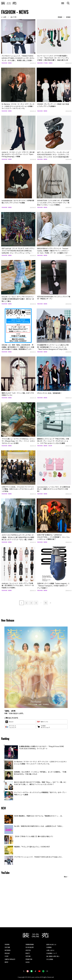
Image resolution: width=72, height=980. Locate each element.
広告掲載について (52, 952)
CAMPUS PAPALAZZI (10, 958)
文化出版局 (50, 958)
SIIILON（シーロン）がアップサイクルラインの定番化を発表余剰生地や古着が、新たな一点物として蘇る (18, 298)
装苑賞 (28, 960)
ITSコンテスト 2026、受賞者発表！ (49, 392)
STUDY (7, 955)
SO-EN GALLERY (30, 946)
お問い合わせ (50, 949)
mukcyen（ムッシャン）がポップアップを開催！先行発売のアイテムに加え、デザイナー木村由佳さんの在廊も (18, 584)
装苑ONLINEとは (51, 943)
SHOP (50, 445)
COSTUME (7, 946)
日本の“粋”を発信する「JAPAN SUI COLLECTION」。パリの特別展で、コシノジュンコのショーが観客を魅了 (53, 536)
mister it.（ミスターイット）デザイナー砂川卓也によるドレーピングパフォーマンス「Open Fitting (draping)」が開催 (18, 154)
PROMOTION (29, 958)
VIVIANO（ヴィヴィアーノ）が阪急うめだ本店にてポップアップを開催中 (53, 105)
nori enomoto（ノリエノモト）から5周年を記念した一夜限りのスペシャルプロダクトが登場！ (54, 488)
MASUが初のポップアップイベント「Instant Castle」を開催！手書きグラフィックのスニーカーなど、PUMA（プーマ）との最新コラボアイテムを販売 (53, 251)
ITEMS (46, 63)
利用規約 (49, 946)
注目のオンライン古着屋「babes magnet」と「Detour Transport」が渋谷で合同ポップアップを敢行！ (54, 584)
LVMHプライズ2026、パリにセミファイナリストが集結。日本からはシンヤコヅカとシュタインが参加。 (18, 488)
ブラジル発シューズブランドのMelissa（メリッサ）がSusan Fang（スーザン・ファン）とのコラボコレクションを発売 (18, 440)
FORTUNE (28, 955)
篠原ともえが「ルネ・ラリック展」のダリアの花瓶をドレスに (18, 393)
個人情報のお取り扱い (53, 955)
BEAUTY (28, 952)
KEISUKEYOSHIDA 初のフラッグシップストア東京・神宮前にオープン (54, 297)
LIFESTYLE (28, 949)
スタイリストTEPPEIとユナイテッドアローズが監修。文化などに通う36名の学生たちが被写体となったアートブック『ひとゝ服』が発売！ (18, 536)
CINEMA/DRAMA (30, 943)
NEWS (10, 63)
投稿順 (68, 17)
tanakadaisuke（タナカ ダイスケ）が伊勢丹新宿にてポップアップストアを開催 (18, 201)
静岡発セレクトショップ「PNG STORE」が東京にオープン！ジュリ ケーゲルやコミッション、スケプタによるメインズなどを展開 (53, 440)
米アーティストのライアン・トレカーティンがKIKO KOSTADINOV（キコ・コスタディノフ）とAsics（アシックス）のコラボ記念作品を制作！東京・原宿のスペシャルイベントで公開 (53, 155)
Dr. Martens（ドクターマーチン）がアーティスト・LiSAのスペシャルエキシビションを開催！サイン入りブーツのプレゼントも (18, 106)
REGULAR (7, 952)
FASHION (4, 63)
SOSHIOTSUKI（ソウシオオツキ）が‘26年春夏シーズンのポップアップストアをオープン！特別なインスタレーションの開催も (53, 202)
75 (46, 601)
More (65, 875)
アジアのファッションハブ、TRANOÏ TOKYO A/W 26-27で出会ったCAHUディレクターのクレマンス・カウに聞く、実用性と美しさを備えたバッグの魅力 (18, 59)
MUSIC (6, 960)
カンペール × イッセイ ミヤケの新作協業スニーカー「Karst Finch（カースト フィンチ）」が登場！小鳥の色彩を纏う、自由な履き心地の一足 (53, 59)
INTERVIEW (8, 949)
